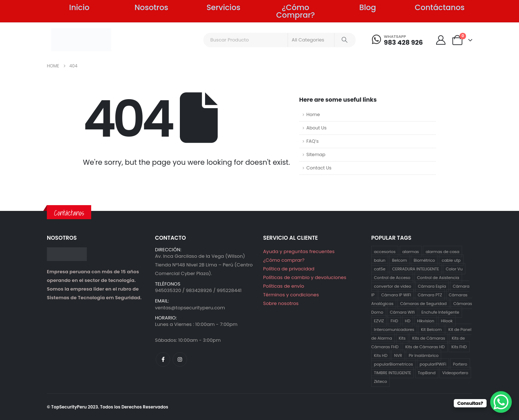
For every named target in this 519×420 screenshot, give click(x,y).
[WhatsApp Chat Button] (501, 402)
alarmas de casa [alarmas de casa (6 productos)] (443, 252)
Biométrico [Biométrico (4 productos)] (424, 260)
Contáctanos (440, 7)
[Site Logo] (81, 40)
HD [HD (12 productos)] (407, 321)
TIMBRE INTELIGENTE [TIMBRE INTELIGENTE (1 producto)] (393, 373)
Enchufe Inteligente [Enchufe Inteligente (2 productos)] (440, 312)
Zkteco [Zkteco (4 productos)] (381, 381)
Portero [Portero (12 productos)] (460, 364)
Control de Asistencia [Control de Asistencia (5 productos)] (438, 278)
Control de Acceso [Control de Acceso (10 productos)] (392, 278)
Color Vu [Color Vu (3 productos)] (454, 269)
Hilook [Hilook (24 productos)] (447, 321)
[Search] (345, 40)
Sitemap (316, 154)
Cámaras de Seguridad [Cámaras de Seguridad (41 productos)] (423, 304)
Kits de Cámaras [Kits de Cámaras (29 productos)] (429, 338)
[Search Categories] (311, 40)
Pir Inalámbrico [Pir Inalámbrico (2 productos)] (424, 355)
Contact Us (319, 168)
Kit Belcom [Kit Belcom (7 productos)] (431, 330)
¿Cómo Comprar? (295, 11)
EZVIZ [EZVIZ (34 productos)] (379, 321)
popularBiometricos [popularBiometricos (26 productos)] (394, 364)
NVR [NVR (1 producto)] (398, 355)
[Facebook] (163, 359)
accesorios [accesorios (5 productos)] (385, 252)
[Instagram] (180, 359)
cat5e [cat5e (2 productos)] (380, 269)
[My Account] (441, 40)
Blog (368, 7)
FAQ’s (312, 141)
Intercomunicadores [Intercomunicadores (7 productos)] (394, 330)
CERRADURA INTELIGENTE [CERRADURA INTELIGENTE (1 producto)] (416, 269)
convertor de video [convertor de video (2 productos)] (393, 286)
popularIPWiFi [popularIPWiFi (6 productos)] (433, 364)
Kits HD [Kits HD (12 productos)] (381, 355)
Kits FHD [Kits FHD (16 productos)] (459, 347)
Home (313, 114)
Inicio (79, 7)
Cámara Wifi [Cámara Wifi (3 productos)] (402, 312)
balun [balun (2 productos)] (380, 260)
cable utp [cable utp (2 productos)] (451, 260)
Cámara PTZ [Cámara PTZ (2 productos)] (430, 295)
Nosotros (151, 7)
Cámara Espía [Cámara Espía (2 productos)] (432, 286)
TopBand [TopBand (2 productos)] (427, 373)
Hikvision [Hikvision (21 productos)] (425, 321)
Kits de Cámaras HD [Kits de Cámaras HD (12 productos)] (425, 347)
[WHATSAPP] (397, 40)
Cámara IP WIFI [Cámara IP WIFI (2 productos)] (396, 295)
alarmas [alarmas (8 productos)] (411, 252)
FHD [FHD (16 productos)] (394, 321)
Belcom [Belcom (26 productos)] (400, 260)
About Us (316, 128)
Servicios (223, 7)
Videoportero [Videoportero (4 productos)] (455, 373)
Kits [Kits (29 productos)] (402, 338)
